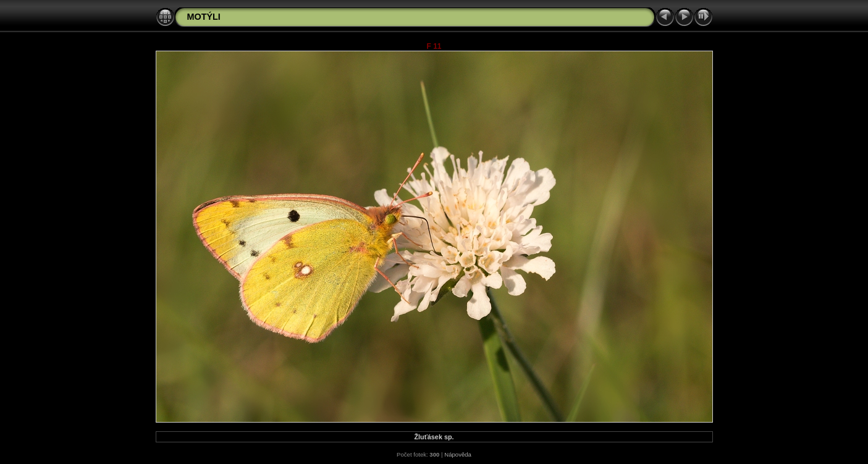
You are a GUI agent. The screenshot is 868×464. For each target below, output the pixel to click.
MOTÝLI (204, 17)
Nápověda (458, 454)
